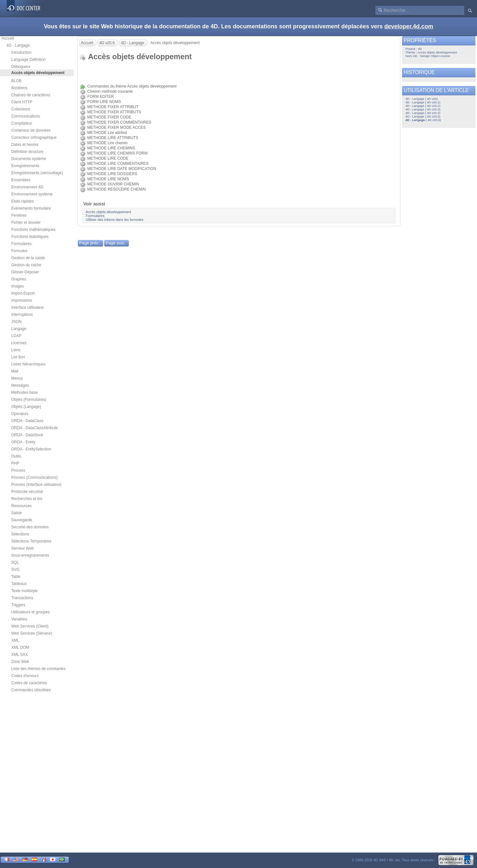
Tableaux (19, 584)
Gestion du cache (26, 265)
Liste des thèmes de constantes (38, 669)
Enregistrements (25, 166)
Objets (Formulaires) (29, 400)
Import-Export (23, 293)
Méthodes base (24, 392)
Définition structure (27, 152)
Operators (20, 414)
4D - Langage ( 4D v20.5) (423, 116)
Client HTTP (22, 102)
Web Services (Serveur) (32, 633)
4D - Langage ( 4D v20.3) (423, 109)
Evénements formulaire (31, 208)
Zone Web (20, 662)
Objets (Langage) (26, 407)
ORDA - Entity (23, 442)
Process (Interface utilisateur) (36, 485)
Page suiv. (115, 243)
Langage (19, 329)
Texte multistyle (24, 591)
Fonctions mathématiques (33, 230)
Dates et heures (25, 145)
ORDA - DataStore (27, 435)
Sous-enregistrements (30, 555)
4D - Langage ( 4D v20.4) (423, 113)
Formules (19, 251)
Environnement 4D (27, 187)
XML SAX (20, 655)
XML (15, 640)
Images (18, 286)
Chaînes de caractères (31, 95)
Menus (17, 378)
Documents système (29, 159)
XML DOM (20, 647)
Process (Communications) (34, 477)
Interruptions (22, 315)
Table (16, 577)
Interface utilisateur (28, 307)
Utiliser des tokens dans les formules (115, 220)
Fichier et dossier (26, 222)
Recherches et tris (27, 499)
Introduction (21, 52)
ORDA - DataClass (27, 421)
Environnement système (32, 194)
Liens (16, 350)
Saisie (17, 513)
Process (18, 470)
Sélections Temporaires (31, 541)
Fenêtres (19, 215)
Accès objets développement (109, 212)
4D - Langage (18, 45)
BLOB (16, 81)
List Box (18, 357)
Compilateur (22, 123)
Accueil (8, 38)
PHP (15, 463)
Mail (15, 371)
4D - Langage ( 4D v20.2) (423, 106)
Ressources (21, 506)
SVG (15, 570)
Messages (20, 385)
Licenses (19, 343)
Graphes (19, 279)
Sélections (20, 534)
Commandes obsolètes (31, 690)
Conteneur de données (31, 130)
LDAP (16, 336)
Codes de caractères (29, 683)
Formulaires (21, 244)
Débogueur (21, 67)
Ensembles (21, 180)
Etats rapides (23, 201)
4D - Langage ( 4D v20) (422, 99)
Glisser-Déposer (25, 272)
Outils (16, 456)
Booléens (19, 88)
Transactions (22, 598)
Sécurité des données (30, 527)
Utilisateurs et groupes (30, 612)
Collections (21, 109)
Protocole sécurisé (27, 492)
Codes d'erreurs (25, 676)
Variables (19, 619)
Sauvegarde (22, 520)
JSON (16, 322)
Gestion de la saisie (28, 258)
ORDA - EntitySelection (31, 449)
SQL (15, 562)
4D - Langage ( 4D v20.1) (423, 102)
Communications (26, 116)
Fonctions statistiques (30, 237)
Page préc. (89, 243)
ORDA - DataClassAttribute (35, 428)
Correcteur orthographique (34, 137)
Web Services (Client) (30, 626)
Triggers (18, 605)
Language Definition (28, 60)
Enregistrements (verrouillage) (37, 173)
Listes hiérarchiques (28, 364)
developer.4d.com (409, 26)
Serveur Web (23, 548)
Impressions (22, 300)
